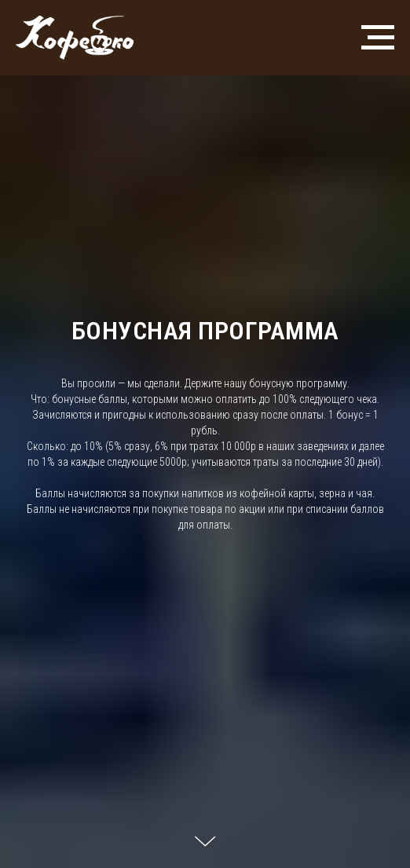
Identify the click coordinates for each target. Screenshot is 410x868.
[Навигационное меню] (378, 38)
